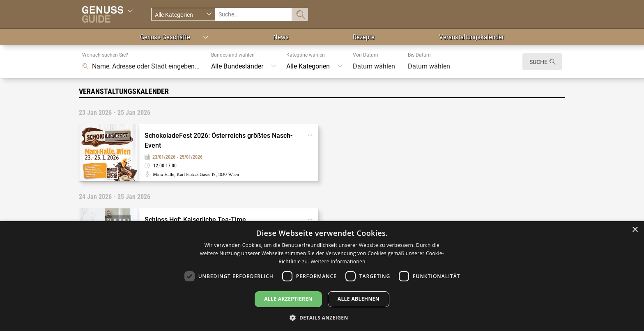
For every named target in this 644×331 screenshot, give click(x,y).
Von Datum (366, 55)
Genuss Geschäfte (165, 37)
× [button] (635, 230)
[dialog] (322, 276)
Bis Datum (419, 55)
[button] (322, 317)
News (281, 37)
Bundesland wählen (233, 55)
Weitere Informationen (338, 261)
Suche (538, 62)
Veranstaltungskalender (471, 37)
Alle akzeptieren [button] (288, 299)
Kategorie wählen (306, 55)
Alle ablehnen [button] (359, 299)
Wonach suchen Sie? (105, 55)
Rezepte (364, 37)
